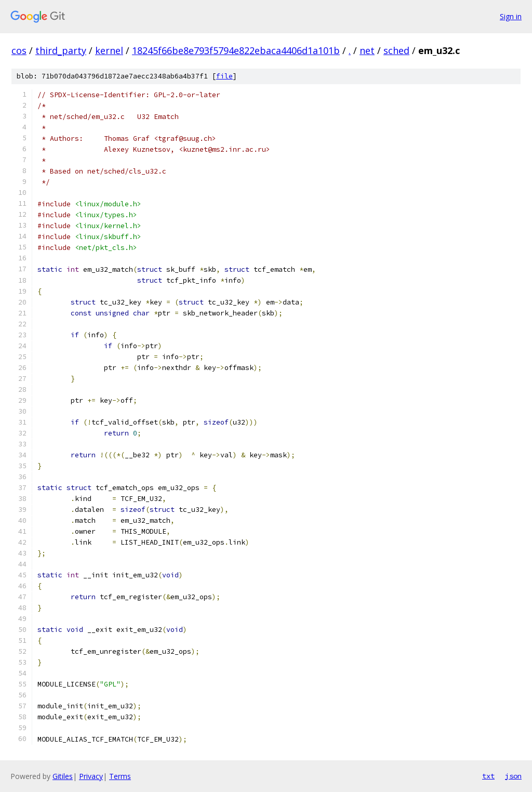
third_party (61, 50)
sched (396, 50)
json (513, 776)
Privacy (91, 776)
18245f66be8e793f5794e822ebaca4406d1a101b (236, 50)
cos (19, 50)
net (367, 50)
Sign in (511, 16)
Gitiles (63, 776)
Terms (120, 776)
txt (488, 776)
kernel (109, 50)
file (224, 76)
